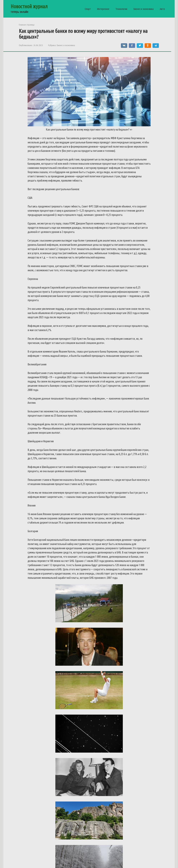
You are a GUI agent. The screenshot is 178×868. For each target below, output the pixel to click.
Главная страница (27, 25)
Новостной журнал (29, 6)
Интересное (103, 9)
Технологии (121, 9)
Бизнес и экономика (143, 9)
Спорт (88, 9)
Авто (162, 9)
